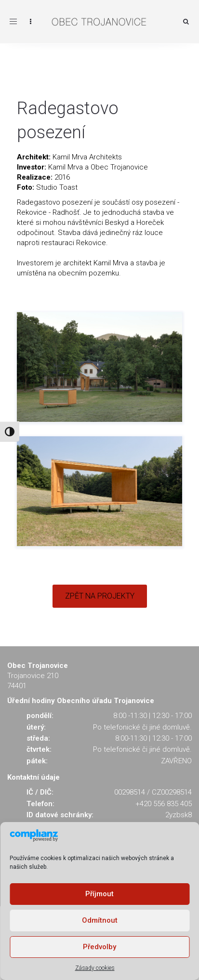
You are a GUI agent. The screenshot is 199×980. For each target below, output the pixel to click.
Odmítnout (100, 920)
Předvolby (99, 947)
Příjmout (99, 894)
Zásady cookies (95, 968)
